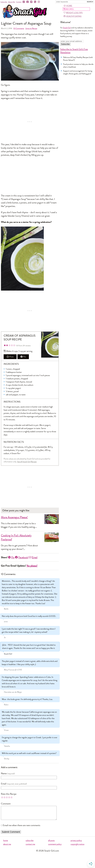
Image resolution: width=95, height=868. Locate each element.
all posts (51, 843)
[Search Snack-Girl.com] (71, 2)
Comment (6, 804)
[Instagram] (39, 2)
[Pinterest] (24, 2)
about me (7, 847)
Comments (19, 28)
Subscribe (4, 2)
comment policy (55, 847)
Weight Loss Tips (73, 13)
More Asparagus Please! (14, 517)
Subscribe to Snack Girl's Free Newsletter (74, 51)
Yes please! (32, 566)
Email (33, 557)
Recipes (69, 9)
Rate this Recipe (9, 794)
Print (10, 357)
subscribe (30, 843)
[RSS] (35, 2)
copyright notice (77, 847)
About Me (12, 2)
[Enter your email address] (72, 41)
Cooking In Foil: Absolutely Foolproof (16, 537)
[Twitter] (31, 2)
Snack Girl (67, 28)
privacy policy (76, 843)
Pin (23, 357)
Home (68, 6)
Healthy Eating (73, 16)
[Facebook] (28, 2)
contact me (30, 847)
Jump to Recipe (31, 28)
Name (4, 773)
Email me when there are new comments (22, 828)
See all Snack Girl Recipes (27, 462)
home (6, 843)
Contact (19, 2)
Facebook (22, 557)
